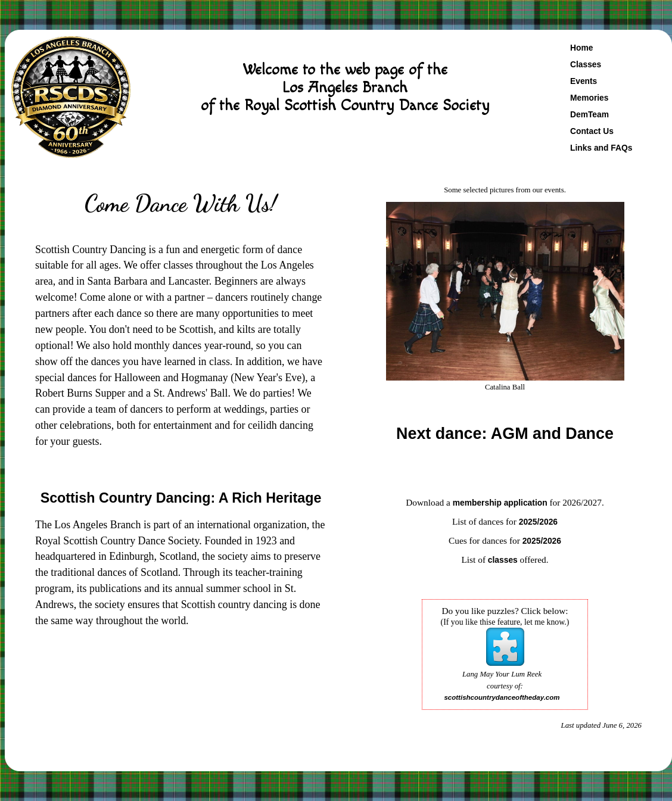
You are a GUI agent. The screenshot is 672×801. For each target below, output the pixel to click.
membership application (500, 503)
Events (584, 81)
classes (503, 560)
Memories (589, 98)
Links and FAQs (601, 148)
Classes (586, 64)
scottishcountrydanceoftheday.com (502, 697)
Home (581, 48)
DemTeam (589, 114)
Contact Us (592, 131)
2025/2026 (538, 522)
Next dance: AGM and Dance (505, 434)
